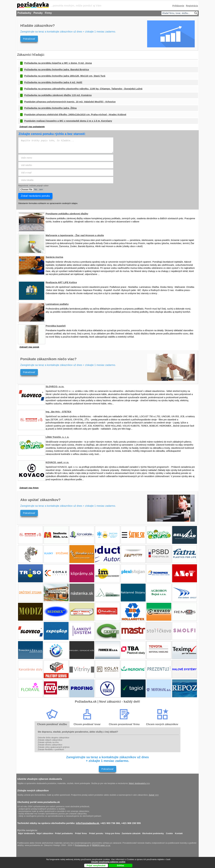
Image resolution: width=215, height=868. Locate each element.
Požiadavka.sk (82, 845)
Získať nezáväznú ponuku (35, 196)
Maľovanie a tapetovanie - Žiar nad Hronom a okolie (75, 235)
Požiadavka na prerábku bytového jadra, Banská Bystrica (57, 69)
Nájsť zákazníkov (45, 833)
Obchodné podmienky (153, 833)
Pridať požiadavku (64, 833)
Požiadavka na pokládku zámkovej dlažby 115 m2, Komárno (58, 95)
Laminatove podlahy (57, 304)
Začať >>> (154, 795)
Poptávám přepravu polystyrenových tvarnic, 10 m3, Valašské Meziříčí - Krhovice (70, 102)
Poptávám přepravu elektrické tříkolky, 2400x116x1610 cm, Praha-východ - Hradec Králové (75, 114)
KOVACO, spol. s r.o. (57, 462)
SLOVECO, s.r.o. (55, 386)
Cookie (169, 833)
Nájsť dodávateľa (27, 833)
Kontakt (179, 833)
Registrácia (192, 6)
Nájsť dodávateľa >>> (139, 783)
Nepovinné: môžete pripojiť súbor (33, 186)
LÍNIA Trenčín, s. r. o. (57, 437)
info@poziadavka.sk (88, 823)
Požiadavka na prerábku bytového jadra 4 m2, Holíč (53, 82)
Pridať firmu (81, 833)
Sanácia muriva (54, 257)
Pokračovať (29, 39)
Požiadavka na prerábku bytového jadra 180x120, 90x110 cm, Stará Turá (65, 76)
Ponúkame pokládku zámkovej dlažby (67, 214)
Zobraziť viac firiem (29, 488)
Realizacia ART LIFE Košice (61, 282)
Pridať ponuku (96, 833)
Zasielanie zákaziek (131, 833)
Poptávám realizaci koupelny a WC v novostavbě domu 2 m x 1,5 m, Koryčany (68, 121)
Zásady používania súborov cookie (108, 862)
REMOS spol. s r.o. (101, 845)
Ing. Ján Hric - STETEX (59, 412)
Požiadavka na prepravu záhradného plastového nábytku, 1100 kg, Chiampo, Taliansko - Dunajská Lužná (83, 89)
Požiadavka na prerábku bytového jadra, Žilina (50, 108)
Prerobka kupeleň (56, 326)
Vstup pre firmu (112, 833)
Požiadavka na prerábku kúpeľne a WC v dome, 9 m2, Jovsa (58, 63)
